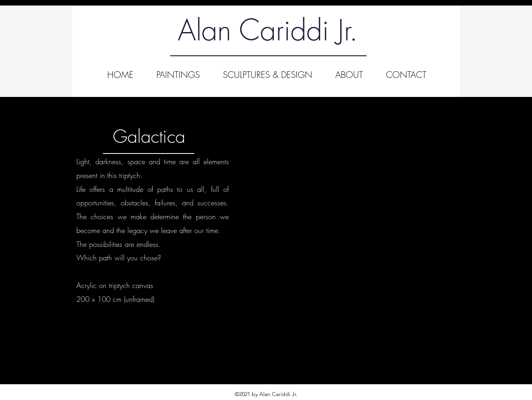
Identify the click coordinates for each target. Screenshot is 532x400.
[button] (345, 206)
